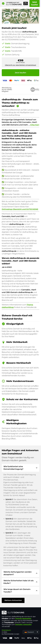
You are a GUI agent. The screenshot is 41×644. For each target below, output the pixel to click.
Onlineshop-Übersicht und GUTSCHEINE (20, 209)
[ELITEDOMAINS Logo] (20, 613)
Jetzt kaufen (35, 3)
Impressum (6, 630)
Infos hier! (35, 125)
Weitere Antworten (13, 600)
